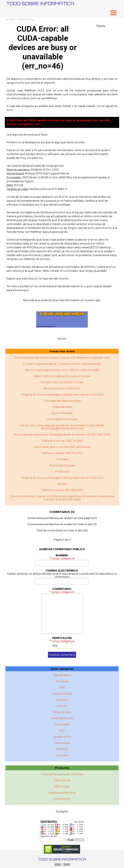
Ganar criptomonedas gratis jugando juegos (62, 376)
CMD (62, 688)
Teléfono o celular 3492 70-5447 (62, 441)
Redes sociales (62, 712)
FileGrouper (62, 787)
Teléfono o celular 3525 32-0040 (62, 453)
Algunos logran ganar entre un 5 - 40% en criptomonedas (62, 370)
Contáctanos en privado (62, 419)
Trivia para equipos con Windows (62, 774)
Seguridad (62, 724)
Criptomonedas (26, 19)
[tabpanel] (62, 94)
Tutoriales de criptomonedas (62, 401)
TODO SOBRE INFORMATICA (40, 3)
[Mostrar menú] (113, 13)
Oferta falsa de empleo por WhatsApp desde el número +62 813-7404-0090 (62, 435)
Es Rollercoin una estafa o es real (62, 382)
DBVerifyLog (62, 780)
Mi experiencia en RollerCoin (62, 388)
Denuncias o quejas (62, 465)
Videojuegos (62, 743)
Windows (62, 749)
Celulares (62, 681)
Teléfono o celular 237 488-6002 (62, 490)
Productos (62, 472)
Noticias (62, 484)
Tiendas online (62, 737)
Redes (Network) (62, 718)
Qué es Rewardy (62, 413)
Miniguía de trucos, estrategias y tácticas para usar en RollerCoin (62, 395)
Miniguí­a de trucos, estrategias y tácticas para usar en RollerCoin (62, 478)
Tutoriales (10, 19)
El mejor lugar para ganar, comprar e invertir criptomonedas (62, 364)
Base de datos (62, 675)
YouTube (62, 755)
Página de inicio (62, 407)
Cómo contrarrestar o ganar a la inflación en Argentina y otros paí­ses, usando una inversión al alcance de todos (62, 498)
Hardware (62, 700)
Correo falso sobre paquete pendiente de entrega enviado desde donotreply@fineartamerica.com (62, 427)
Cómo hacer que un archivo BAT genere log (62, 447)
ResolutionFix (62, 799)
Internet (62, 706)
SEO (62, 731)
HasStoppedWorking (62, 793)
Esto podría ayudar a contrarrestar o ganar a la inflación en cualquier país (62, 358)
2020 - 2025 (62, 865)
